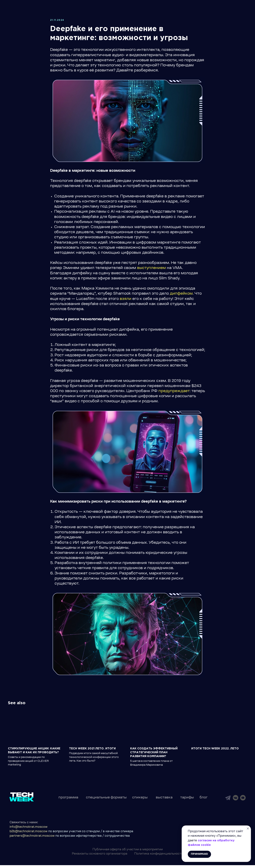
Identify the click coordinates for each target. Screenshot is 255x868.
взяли (126, 301)
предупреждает (174, 393)
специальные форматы (106, 800)
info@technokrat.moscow (29, 830)
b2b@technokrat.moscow (29, 834)
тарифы (187, 800)
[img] (228, 801)
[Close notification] (248, 829)
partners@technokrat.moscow (32, 839)
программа (68, 800)
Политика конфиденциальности (159, 857)
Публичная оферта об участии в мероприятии (128, 853)
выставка (164, 800)
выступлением (151, 270)
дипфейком (181, 295)
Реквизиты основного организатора (100, 857)
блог (204, 800)
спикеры (140, 800)
